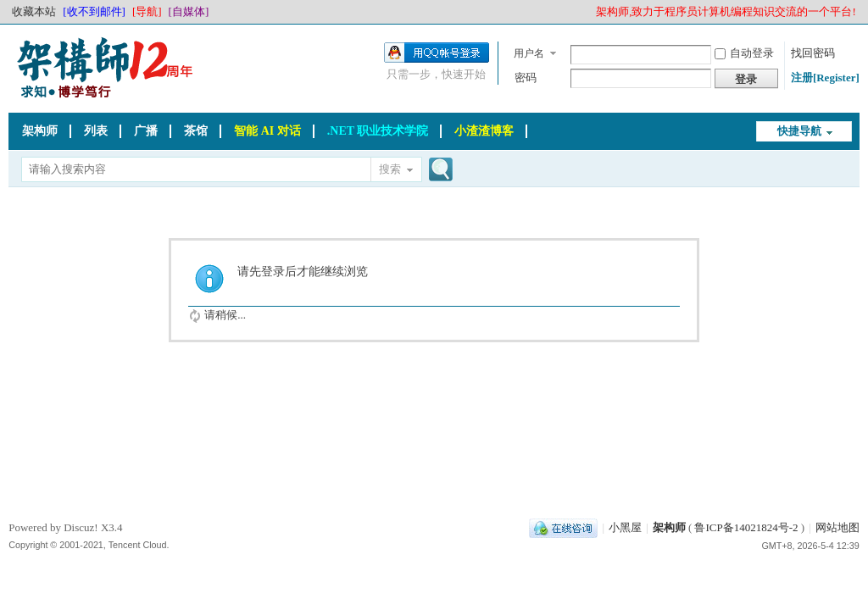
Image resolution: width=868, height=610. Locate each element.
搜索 (390, 169)
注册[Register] (825, 78)
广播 (146, 131)
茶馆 (196, 131)
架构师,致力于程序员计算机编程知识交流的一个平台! (726, 11)
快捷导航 (799, 131)
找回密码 (813, 53)
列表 (96, 131)
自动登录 (744, 53)
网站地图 (837, 527)
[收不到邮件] (94, 11)
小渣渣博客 (484, 131)
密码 (526, 78)
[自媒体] (189, 11)
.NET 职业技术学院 (378, 131)
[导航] (147, 11)
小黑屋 (625, 527)
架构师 (40, 131)
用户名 (529, 53)
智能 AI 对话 (267, 131)
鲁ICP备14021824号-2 (746, 527)
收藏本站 (34, 11)
